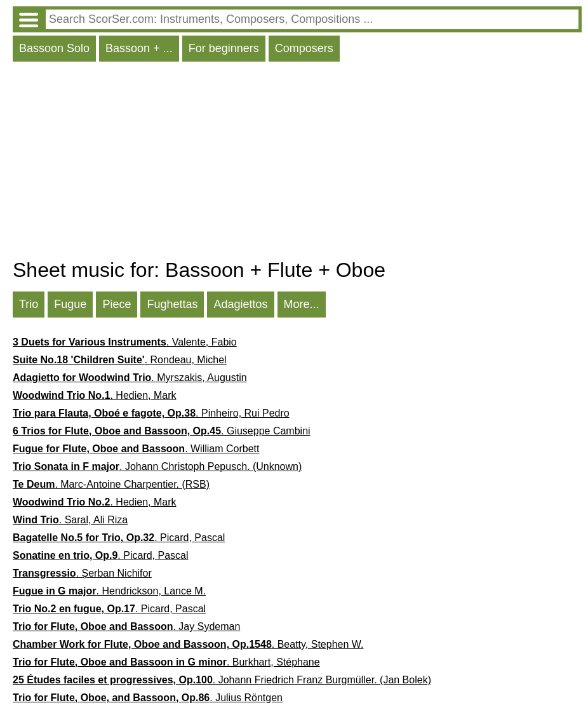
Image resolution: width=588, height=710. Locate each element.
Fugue (70, 304)
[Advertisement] (297, 163)
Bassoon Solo (54, 48)
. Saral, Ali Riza (70, 520)
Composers (304, 48)
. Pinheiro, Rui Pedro (151, 413)
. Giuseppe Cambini (162, 431)
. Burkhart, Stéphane (166, 662)
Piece (117, 304)
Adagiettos (240, 304)
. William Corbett (136, 449)
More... (302, 304)
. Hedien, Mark (95, 395)
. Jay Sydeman (126, 626)
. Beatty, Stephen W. (188, 644)
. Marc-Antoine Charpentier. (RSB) (111, 484)
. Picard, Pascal (119, 538)
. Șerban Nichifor (82, 573)
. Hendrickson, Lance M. (109, 591)
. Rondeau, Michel (120, 360)
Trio (29, 304)
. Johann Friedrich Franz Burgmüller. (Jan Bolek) (222, 680)
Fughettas (172, 304)
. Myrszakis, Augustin (130, 378)
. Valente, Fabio (125, 342)
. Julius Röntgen (148, 698)
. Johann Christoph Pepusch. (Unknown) (157, 466)
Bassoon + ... (139, 48)
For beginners (224, 48)
